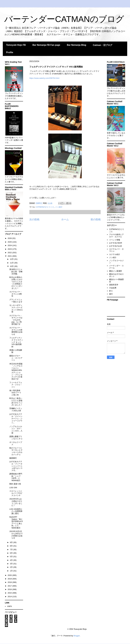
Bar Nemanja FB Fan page (46, 45)
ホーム (65, 219)
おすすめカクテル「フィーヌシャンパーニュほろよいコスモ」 (16, 466)
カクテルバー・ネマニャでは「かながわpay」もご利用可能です (16, 320)
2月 (12, 567)
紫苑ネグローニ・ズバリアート (16, 358)
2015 (10, 593)
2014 (10, 597)
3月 (12, 564)
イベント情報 (115, 240)
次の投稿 (34, 219)
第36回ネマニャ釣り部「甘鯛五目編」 (16, 272)
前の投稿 (96, 219)
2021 (10, 256)
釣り (111, 291)
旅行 (111, 294)
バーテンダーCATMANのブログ (64, 19)
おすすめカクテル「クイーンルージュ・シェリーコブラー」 (16, 418)
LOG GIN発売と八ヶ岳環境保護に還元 (16, 511)
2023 (10, 249)
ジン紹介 (59, 207)
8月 (12, 546)
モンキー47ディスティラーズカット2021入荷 (16, 309)
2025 (10, 242)
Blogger (77, 636)
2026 (10, 238)
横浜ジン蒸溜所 (116, 271)
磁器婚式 (13, 458)
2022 (10, 253)
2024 (10, 245)
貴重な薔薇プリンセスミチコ (16, 438)
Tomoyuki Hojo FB (16, 45)
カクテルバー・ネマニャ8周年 (16, 294)
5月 (12, 557)
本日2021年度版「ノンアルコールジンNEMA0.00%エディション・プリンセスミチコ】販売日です (16, 371)
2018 (10, 582)
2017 (10, 586)
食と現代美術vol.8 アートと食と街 (15, 393)
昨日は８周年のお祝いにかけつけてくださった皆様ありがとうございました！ (16, 283)
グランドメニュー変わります (16, 301)
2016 (10, 589)
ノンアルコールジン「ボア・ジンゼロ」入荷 (16, 430)
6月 (12, 553)
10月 (12, 266)
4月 (12, 560)
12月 (12, 259)
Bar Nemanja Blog (76, 45)
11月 (12, 263)
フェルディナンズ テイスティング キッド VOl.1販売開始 (16, 342)
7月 (12, 550)
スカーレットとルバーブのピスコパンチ (16, 493)
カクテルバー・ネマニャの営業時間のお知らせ (16, 331)
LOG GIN (13, 488)
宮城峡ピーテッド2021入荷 (16, 409)
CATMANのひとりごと (45, 207)
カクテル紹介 (115, 254)
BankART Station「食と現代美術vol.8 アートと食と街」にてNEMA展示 (16, 522)
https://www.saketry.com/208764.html (44, 78)
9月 (12, 542)
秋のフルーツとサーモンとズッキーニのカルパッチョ (16, 451)
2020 (10, 575)
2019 (10, 579)
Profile (10, 52)
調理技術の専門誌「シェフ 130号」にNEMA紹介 (16, 477)
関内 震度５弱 (15, 484)
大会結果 (113, 288)
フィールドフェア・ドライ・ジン (16, 385)
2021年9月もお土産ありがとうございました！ (16, 502)
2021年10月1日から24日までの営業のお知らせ (16, 535)
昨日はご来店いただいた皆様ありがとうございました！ (16, 402)
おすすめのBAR (116, 243)
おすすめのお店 (116, 246)
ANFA (10, 606)
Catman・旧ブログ (103, 45)
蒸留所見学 (114, 285)
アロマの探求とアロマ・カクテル (116, 236)
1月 (12, 571)
